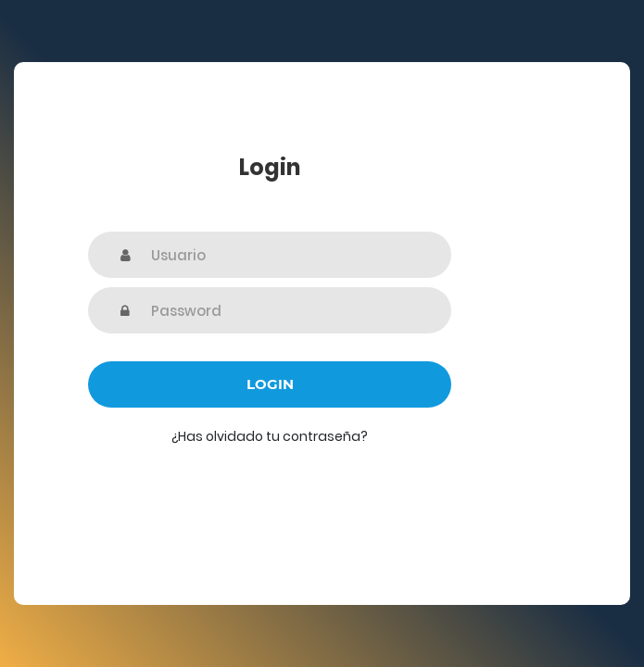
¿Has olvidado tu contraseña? (270, 436)
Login (270, 384)
